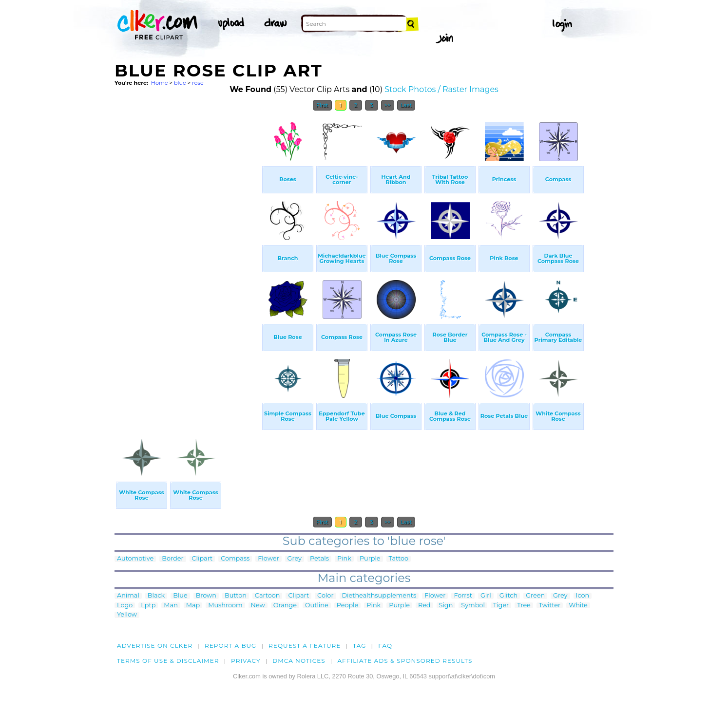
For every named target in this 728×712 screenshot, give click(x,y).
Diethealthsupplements (379, 596)
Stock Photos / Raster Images (441, 89)
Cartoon (268, 596)
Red (424, 606)
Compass (235, 559)
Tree (524, 606)
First (322, 105)
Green (535, 596)
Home (160, 83)
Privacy (246, 661)
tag (359, 646)
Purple (370, 559)
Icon (583, 596)
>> (388, 105)
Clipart (202, 559)
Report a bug (231, 646)
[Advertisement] (188, 262)
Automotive (135, 559)
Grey (295, 559)
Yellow (127, 615)
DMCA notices (299, 661)
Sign (446, 606)
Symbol (473, 606)
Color (325, 596)
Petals (319, 559)
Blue (180, 596)
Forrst (463, 596)
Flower (268, 559)
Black (156, 596)
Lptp (148, 606)
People (348, 606)
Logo (125, 606)
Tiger (501, 606)
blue (180, 83)
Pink (344, 559)
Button (236, 596)
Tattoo (399, 559)
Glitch (508, 596)
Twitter (550, 606)
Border (172, 559)
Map (193, 606)
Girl (486, 596)
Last (406, 105)
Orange (285, 606)
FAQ (385, 646)
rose (198, 83)
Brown (206, 596)
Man (171, 606)
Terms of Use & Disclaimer (168, 661)
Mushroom (225, 606)
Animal (128, 596)
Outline (317, 606)
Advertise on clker (155, 646)
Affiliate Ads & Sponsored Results (405, 661)
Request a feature (305, 646)
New (258, 606)
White (578, 606)
